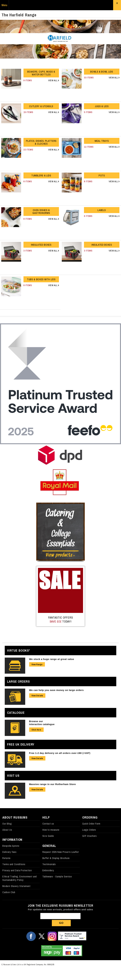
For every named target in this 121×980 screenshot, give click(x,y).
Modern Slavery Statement (16, 886)
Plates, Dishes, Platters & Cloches (41, 142)
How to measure (51, 830)
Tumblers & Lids (41, 175)
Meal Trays (102, 141)
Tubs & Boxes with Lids (41, 279)
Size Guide (48, 836)
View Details (37, 696)
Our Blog (7, 824)
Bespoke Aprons (11, 846)
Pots (102, 175)
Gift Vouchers (89, 836)
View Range (37, 664)
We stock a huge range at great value (52, 659)
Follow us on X (42, 936)
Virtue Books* (18, 650)
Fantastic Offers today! (61, 620)
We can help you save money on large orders (56, 690)
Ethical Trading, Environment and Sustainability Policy (19, 878)
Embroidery (48, 870)
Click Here (36, 730)
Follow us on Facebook (31, 936)
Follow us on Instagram (52, 936)
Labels (102, 210)
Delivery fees (9, 852)
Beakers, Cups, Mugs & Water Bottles (41, 73)
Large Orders (18, 681)
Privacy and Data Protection (17, 870)
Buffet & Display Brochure (56, 858)
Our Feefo (72, 936)
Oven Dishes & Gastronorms (41, 211)
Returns (6, 858)
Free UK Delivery (21, 744)
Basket (117, 6)
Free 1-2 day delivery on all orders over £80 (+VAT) (60, 753)
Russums (60, 5)
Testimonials (49, 864)
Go (61, 923)
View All (53, 80)
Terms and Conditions (14, 864)
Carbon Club (9, 892)
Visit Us (13, 776)
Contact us (48, 824)
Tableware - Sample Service (57, 876)
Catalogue (16, 713)
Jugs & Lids (102, 106)
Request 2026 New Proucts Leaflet (61, 852)
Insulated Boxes (41, 245)
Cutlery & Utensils (41, 106)
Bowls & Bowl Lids (102, 72)
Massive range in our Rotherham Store (53, 784)
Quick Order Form (91, 824)
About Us (7, 830)
